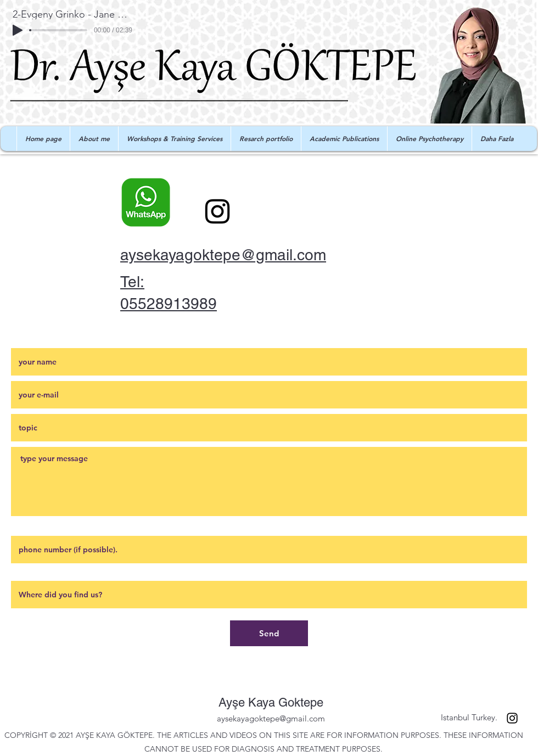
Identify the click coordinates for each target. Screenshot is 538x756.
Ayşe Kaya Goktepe (271, 702)
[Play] (18, 30)
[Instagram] (217, 211)
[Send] (269, 633)
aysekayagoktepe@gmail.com (223, 255)
